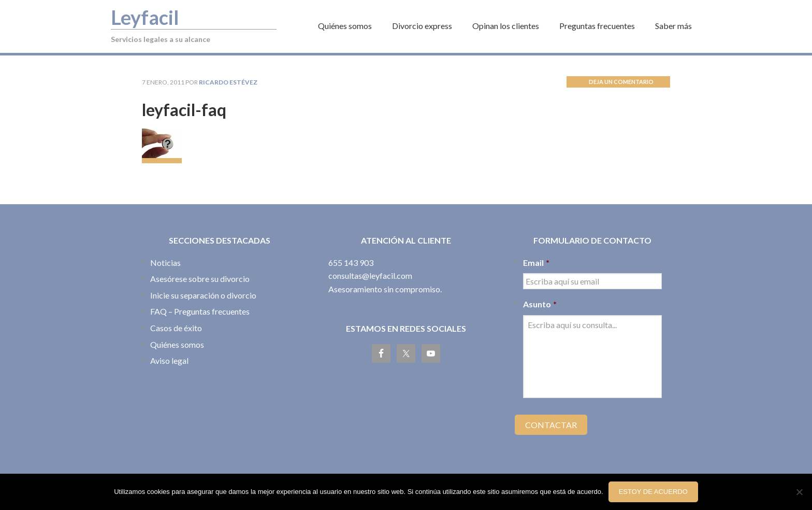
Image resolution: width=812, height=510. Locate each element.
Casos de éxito (176, 328)
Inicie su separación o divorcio (203, 295)
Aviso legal (169, 360)
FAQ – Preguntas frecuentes (200, 311)
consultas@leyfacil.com (370, 275)
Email (536, 263)
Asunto (540, 304)
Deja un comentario (621, 82)
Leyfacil (145, 17)
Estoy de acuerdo (653, 492)
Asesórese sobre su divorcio (200, 279)
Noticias (165, 263)
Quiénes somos (177, 344)
